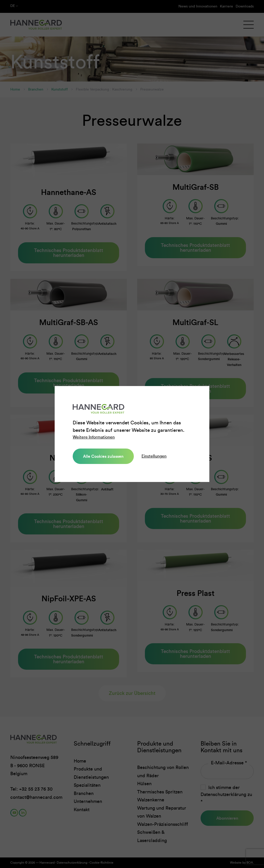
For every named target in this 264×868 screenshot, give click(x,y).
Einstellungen (152, 456)
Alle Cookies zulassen (102, 456)
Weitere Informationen (94, 437)
